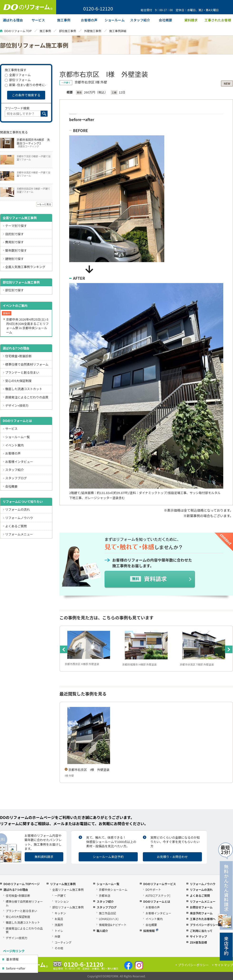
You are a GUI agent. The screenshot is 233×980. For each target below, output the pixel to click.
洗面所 (59, 925)
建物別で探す (15, 259)
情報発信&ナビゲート (113, 925)
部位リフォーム (18, 80)
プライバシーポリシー (204, 925)
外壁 (58, 936)
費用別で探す (15, 242)
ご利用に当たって (201, 931)
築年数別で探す (16, 250)
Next (229, 649)
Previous (64, 649)
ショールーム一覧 (18, 437)
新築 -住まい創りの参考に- (25, 85)
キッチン (60, 913)
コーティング (63, 942)
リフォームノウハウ (19, 518)
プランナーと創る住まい (22, 372)
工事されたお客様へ (203, 919)
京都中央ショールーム (113, 889)
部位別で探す (15, 290)
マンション (62, 901)
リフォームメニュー (19, 534)
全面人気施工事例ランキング (25, 267)
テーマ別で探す (16, 226)
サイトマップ (198, 936)
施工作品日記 (107, 913)
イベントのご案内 (15, 306)
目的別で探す (15, 234)
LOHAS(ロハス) (109, 919)
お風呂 (59, 919)
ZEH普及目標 (198, 942)
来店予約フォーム (201, 913)
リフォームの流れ (18, 509)
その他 (59, 948)
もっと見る (45, 204)
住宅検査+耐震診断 (18, 356)
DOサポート (153, 889)
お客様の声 (13, 453)
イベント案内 (15, 445)
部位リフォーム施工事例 (68, 907)
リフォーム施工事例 (63, 884)
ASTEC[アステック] (158, 895)
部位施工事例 (68, 31)
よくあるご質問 (16, 526)
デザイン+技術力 (17, 405)
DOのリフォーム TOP (18, 31)
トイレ (59, 931)
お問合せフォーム (201, 907)
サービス (11, 429)
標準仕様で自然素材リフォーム (27, 364)
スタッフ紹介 (15, 470)
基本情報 (12, 959)
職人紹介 (102, 931)
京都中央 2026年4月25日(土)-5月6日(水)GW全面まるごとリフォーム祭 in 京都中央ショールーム (27, 326)
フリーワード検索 (17, 108)
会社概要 (11, 486)
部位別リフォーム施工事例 (21, 282)
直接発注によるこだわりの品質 (27, 397)
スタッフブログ (16, 478)
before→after (16, 968)
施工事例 (45, 31)
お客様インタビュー (19, 462)
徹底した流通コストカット (24, 389)
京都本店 (105, 895)
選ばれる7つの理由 (16, 348)
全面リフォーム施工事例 (20, 218)
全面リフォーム (18, 75)
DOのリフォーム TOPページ (21, 884)
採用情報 (151, 931)
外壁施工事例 (93, 31)
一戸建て (60, 895)
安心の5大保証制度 (18, 381)
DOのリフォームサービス (159, 884)
